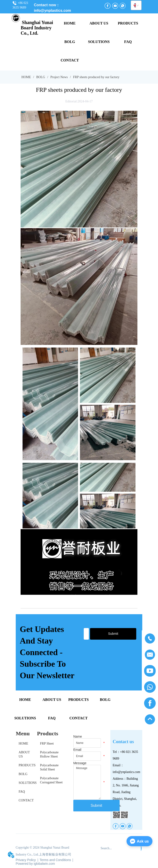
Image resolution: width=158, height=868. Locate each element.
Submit (113, 634)
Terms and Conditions (55, 860)
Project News (59, 77)
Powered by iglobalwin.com (35, 864)
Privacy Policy (26, 860)
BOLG (41, 77)
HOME (26, 77)
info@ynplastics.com (53, 11)
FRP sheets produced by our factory (96, 77)
